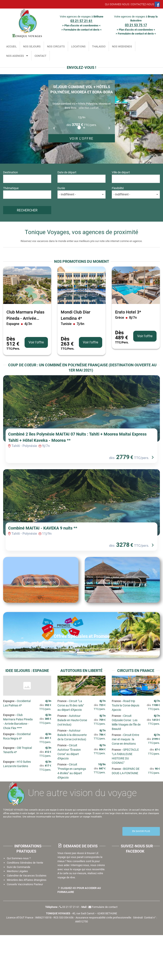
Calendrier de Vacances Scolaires (27, 920)
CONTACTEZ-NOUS (142, 4)
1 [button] (79, 128)
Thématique (27, 193)
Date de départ (81, 177)
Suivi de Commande (19, 912)
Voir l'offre (81, 139)
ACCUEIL (11, 46)
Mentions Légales (17, 916)
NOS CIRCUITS (56, 46)
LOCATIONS (78, 46)
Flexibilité (136, 193)
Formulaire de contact (103, 952)
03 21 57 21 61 (69, 952)
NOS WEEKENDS (122, 46)
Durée (81, 193)
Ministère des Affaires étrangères (27, 925)
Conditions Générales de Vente (25, 908)
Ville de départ (136, 177)
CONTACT (40, 56)
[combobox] (27, 179)
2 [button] (84, 128)
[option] (82, 111)
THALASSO (99, 46)
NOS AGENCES (15, 56)
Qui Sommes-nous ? (19, 903)
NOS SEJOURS (32, 46)
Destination (27, 177)
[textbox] (23, 178)
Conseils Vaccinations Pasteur (25, 929)
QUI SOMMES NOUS (117, 4)
